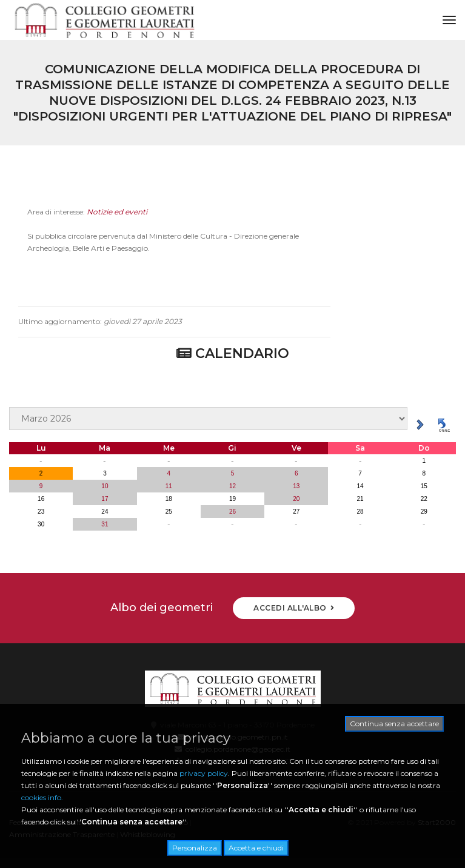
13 (296, 486)
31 (105, 524)
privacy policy (204, 773)
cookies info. (42, 797)
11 (169, 486)
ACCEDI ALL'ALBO (294, 608)
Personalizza (195, 848)
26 (232, 512)
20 (296, 499)
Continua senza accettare (394, 724)
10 (105, 486)
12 (232, 486)
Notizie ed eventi (117, 216)
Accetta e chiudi (256, 848)
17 (105, 499)
